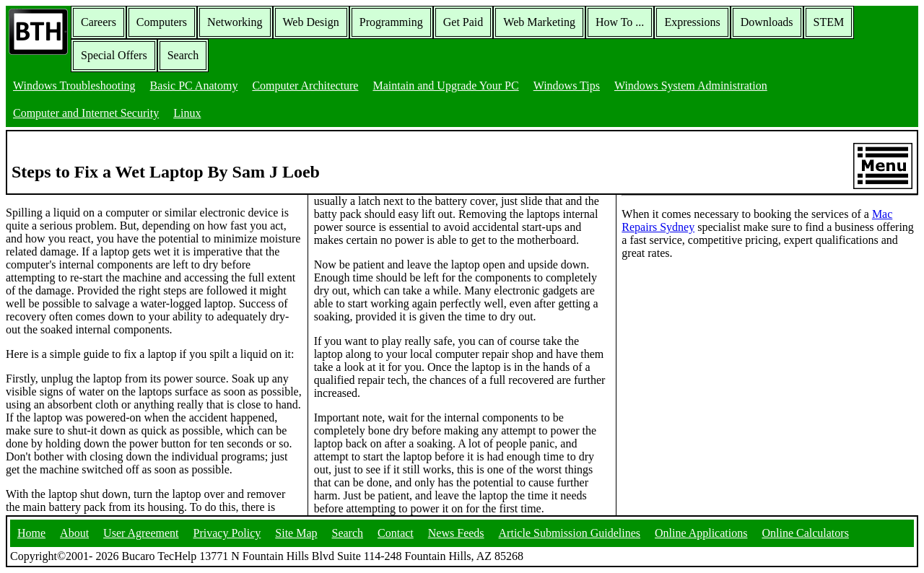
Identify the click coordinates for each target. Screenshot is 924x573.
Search (183, 55)
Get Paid (463, 22)
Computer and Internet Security (86, 113)
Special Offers (114, 55)
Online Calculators (805, 533)
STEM (829, 22)
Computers (162, 22)
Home (31, 533)
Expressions (692, 22)
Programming (391, 22)
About (74, 533)
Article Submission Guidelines (570, 533)
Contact (396, 533)
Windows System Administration (691, 86)
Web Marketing (539, 22)
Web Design (311, 22)
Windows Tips (567, 86)
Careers (99, 22)
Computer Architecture (305, 86)
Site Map (296, 533)
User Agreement (141, 533)
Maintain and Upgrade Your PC (445, 86)
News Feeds (456, 533)
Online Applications (701, 533)
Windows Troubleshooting (74, 86)
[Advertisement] (730, 362)
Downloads (767, 22)
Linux (187, 113)
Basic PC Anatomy (194, 86)
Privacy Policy (227, 533)
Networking (235, 22)
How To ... (620, 22)
